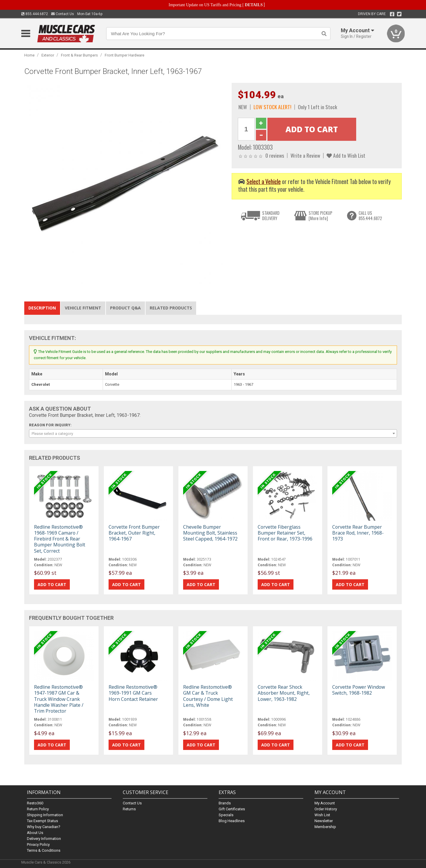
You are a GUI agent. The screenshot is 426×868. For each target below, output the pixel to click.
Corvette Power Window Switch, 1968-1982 (359, 690)
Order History (326, 809)
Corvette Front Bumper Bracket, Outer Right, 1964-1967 (134, 533)
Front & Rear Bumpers (79, 55)
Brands (225, 803)
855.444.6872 (35, 14)
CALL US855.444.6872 (370, 216)
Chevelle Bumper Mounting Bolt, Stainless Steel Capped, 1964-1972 (210, 533)
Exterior (48, 55)
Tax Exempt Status (42, 821)
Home (29, 55)
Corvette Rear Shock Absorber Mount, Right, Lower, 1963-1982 (284, 693)
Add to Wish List (346, 155)
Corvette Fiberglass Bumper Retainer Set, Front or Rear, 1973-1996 (285, 533)
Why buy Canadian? (44, 827)
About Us (35, 833)
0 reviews (275, 155)
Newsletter (324, 821)
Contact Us (63, 14)
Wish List (322, 815)
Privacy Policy (38, 844)
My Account (325, 803)
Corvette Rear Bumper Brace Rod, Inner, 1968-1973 (358, 533)
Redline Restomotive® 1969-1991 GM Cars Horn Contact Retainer (133, 693)
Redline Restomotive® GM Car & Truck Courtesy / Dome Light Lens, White (208, 696)
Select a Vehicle (264, 181)
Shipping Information (45, 815)
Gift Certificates (232, 809)
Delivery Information (44, 839)
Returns (129, 809)
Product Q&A (125, 308)
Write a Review (305, 155)
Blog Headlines (232, 821)
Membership (325, 827)
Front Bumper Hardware (125, 55)
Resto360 (35, 803)
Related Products (171, 308)
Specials (226, 815)
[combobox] (213, 433)
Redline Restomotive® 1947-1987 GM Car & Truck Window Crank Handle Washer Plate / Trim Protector (59, 699)
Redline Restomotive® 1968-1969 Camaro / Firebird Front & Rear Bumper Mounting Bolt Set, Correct (60, 539)
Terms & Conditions (44, 850)
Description (42, 308)
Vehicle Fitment (83, 308)
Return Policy (38, 809)
